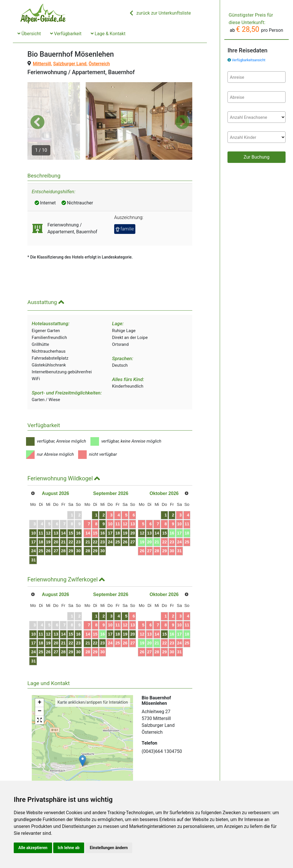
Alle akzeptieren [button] (33, 848)
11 (48, 511)
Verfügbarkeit (66, 34)
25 (48, 529)
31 (38, 538)
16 (100, 511)
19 (58, 520)
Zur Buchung (256, 157)
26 (58, 529)
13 (69, 511)
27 (69, 529)
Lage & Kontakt (108, 34)
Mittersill (42, 64)
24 (38, 529)
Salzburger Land (70, 64)
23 (100, 520)
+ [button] (40, 681)
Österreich (99, 64)
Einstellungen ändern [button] (109, 848)
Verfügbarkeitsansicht (249, 60)
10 (38, 511)
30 (100, 529)
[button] (37, 111)
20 (69, 520)
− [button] (40, 689)
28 (79, 529)
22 (89, 520)
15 (89, 511)
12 (58, 511)
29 (89, 529)
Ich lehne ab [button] (69, 848)
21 (79, 520)
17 (38, 520)
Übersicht (29, 34)
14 (79, 511)
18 (48, 520)
